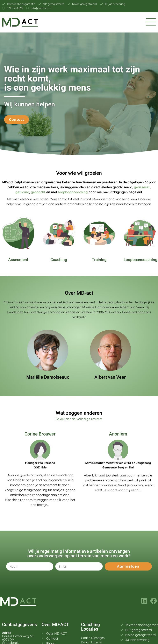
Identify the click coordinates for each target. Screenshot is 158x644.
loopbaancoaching (73, 192)
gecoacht (38, 192)
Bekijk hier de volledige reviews (79, 419)
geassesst (142, 187)
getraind (22, 192)
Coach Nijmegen (93, 638)
